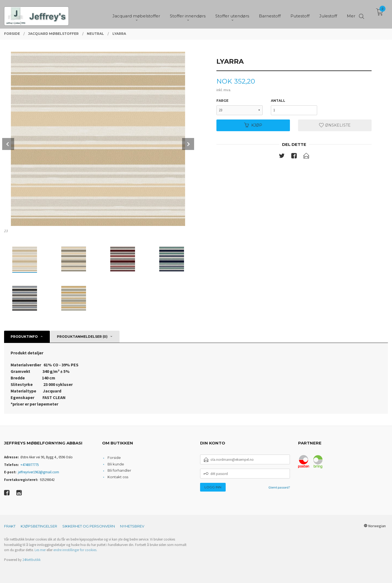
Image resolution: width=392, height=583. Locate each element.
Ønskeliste (335, 125)
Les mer (40, 550)
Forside (114, 458)
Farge (222, 101)
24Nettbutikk (31, 560)
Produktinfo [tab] (24, 337)
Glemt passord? (279, 487)
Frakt (10, 526)
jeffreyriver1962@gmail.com (39, 472)
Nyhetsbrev (132, 526)
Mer (351, 14)
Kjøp (253, 125)
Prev (8, 144)
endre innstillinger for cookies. (75, 550)
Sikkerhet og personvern (89, 526)
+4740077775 (30, 465)
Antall (278, 101)
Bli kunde (116, 464)
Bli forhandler (119, 470)
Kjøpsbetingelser (39, 526)
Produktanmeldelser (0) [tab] (82, 337)
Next (188, 144)
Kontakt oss (118, 477)
